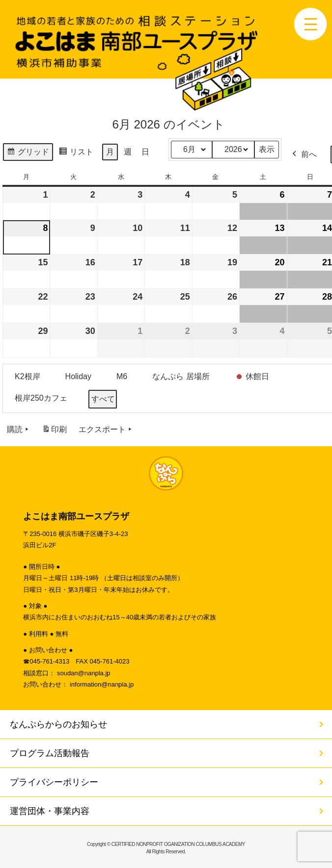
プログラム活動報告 (50, 753)
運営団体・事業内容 (50, 811)
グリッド (28, 153)
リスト (76, 153)
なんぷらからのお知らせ (58, 724)
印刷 (54, 431)
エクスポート (106, 430)
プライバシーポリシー (54, 782)
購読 (19, 430)
